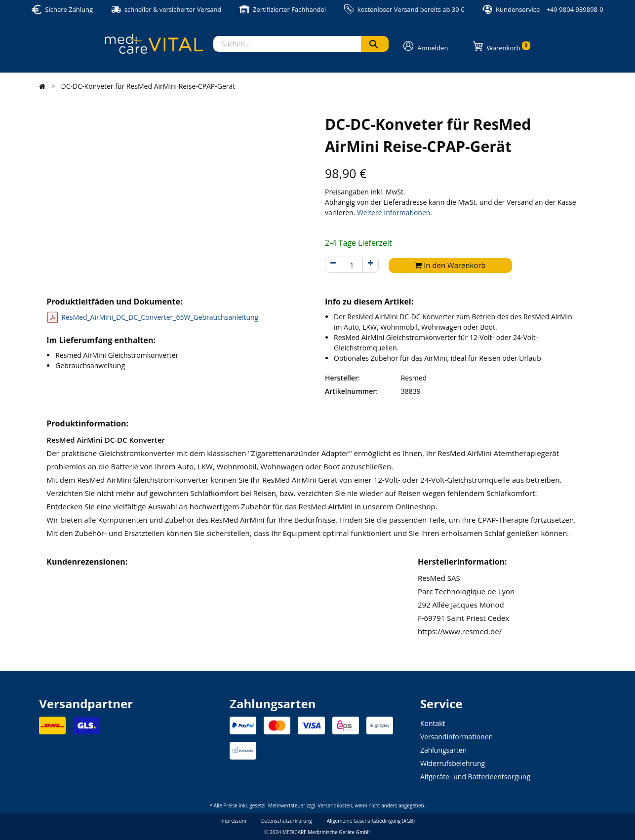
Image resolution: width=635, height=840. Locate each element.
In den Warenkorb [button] (450, 265)
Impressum (233, 821)
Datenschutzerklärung (287, 821)
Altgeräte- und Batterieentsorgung (475, 777)
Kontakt (433, 723)
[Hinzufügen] (371, 265)
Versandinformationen (456, 737)
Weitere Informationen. (395, 212)
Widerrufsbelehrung (453, 763)
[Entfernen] (333, 265)
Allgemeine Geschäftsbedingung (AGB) (371, 821)
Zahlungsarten (443, 750)
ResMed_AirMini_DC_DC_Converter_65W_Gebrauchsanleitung (160, 317)
